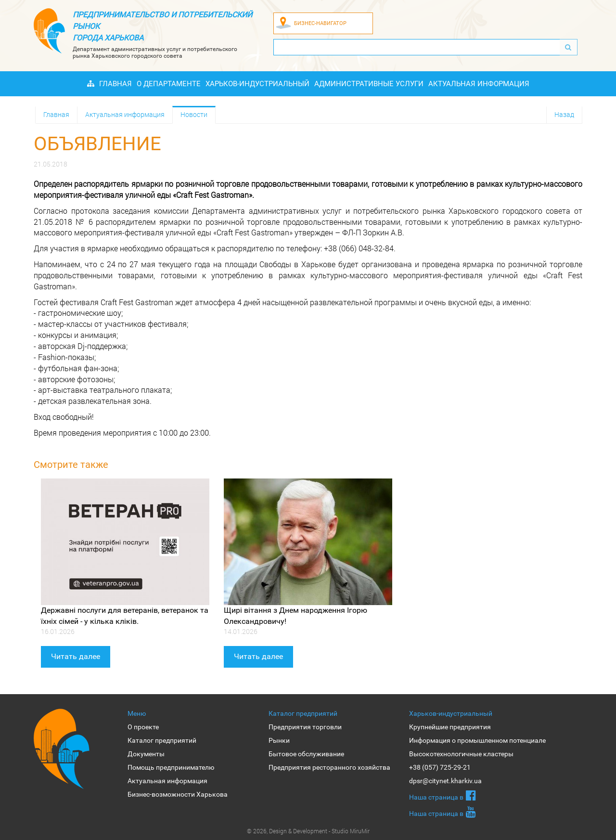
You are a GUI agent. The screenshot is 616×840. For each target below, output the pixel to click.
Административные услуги (369, 84)
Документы (146, 754)
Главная (115, 84)
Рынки (279, 740)
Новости (194, 114)
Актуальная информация (479, 84)
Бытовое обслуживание (306, 754)
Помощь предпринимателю (171, 767)
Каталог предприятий (162, 740)
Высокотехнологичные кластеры (461, 754)
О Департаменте (169, 84)
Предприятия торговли (305, 727)
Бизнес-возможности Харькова (178, 794)
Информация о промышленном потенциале (477, 740)
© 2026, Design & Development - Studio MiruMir (308, 831)
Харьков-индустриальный (257, 84)
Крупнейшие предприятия (450, 727)
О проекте (143, 727)
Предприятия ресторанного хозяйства (329, 767)
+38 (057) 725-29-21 (440, 767)
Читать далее (76, 656)
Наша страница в (443, 795)
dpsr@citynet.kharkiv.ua (445, 781)
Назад (564, 114)
